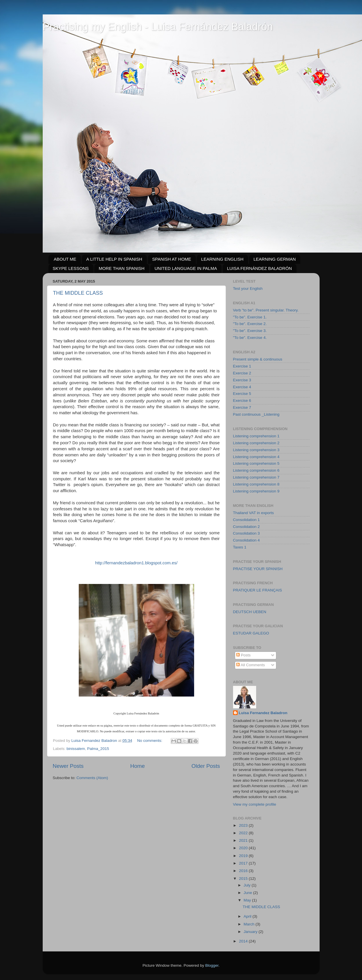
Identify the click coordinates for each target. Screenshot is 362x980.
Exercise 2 (242, 373)
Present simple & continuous (258, 359)
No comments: (150, 741)
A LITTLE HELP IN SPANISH (114, 259)
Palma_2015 (98, 749)
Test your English (248, 289)
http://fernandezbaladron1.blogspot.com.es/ (136, 563)
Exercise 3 (242, 380)
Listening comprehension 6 (256, 470)
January (251, 932)
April (248, 916)
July (248, 885)
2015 (244, 879)
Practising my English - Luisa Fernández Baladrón (158, 27)
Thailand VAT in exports (254, 513)
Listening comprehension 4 (256, 457)
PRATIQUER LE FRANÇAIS (258, 590)
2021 (244, 840)
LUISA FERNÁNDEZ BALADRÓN (259, 268)
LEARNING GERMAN (275, 259)
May (248, 900)
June (248, 893)
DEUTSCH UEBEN (250, 612)
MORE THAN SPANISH (122, 268)
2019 (244, 856)
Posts (243, 655)
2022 (244, 833)
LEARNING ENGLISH (222, 259)
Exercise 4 (242, 387)
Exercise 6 (242, 401)
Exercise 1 (242, 366)
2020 (244, 848)
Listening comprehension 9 (256, 491)
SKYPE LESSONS (71, 268)
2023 (244, 825)
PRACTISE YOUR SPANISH (258, 569)
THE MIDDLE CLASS (78, 293)
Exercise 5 (242, 394)
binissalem (76, 749)
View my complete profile (255, 804)
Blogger (212, 965)
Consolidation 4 (246, 540)
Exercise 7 (242, 407)
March (250, 924)
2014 (244, 941)
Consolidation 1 (246, 520)
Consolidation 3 (246, 533)
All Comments (251, 665)
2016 (244, 871)
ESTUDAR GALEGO (251, 633)
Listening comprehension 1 (256, 436)
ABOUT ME (65, 259)
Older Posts (206, 766)
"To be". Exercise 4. (250, 338)
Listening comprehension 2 (256, 443)
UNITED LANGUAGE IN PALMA (186, 268)
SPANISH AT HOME (172, 259)
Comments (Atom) (92, 778)
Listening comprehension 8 (256, 484)
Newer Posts (68, 766)
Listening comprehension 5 (256, 463)
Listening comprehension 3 (256, 450)
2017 (244, 863)
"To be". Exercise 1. (250, 317)
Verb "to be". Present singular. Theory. (266, 310)
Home (138, 766)
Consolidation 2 (246, 527)
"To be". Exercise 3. (250, 331)
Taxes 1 (240, 547)
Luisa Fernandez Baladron (263, 713)
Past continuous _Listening (256, 414)
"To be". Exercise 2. (250, 324)
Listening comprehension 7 (256, 477)
